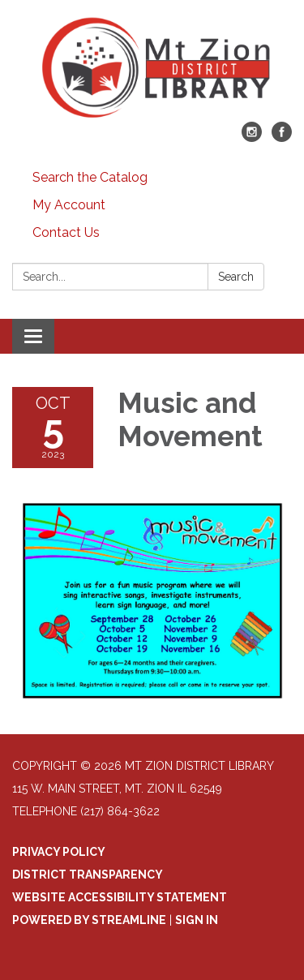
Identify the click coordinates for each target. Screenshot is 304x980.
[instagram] (252, 138)
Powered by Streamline (89, 920)
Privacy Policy (59, 852)
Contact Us (66, 232)
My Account (69, 205)
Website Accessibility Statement (120, 897)
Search (236, 277)
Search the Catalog (90, 177)
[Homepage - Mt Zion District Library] (152, 69)
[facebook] (282, 138)
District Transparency (88, 875)
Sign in (197, 920)
